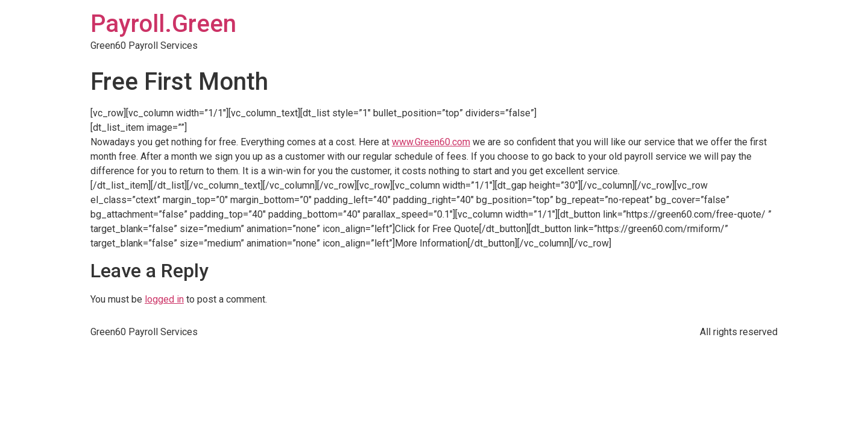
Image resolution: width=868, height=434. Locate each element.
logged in (164, 299)
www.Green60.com (431, 142)
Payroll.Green (163, 24)
